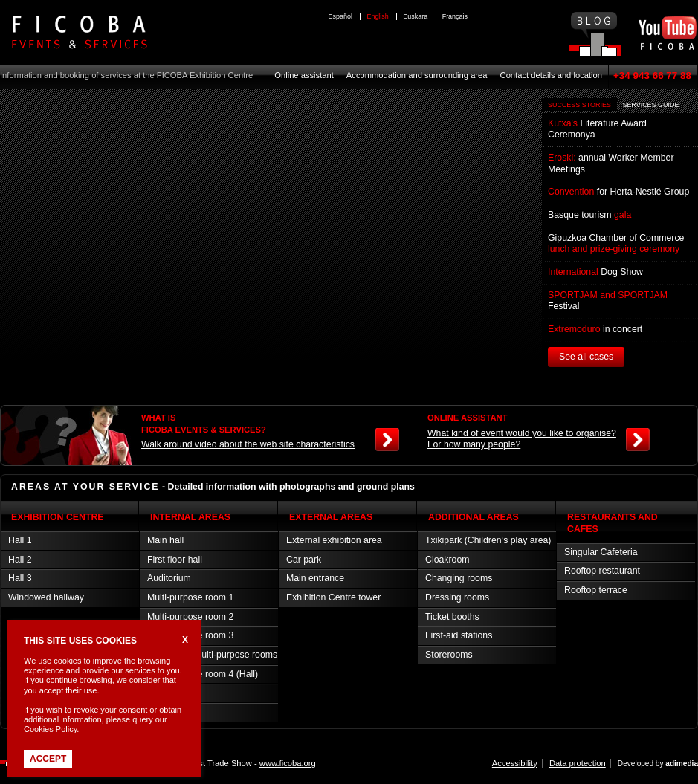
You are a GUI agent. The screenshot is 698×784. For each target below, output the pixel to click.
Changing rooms (459, 578)
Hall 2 (20, 560)
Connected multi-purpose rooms (212, 655)
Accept (48, 759)
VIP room (166, 693)
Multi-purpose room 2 (190, 617)
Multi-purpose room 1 (190, 597)
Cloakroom (447, 560)
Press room (171, 712)
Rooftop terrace (596, 590)
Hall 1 (20, 540)
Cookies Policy (50, 729)
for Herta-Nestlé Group (618, 192)
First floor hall (175, 560)
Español (340, 16)
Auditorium (169, 578)
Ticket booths (452, 617)
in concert (595, 329)
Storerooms (449, 655)
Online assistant (304, 75)
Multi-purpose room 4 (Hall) (203, 674)
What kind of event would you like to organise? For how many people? (522, 439)
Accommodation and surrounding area (417, 75)
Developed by (658, 764)
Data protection (578, 763)
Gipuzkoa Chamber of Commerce (616, 244)
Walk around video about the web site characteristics (248, 444)
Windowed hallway (46, 597)
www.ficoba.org (288, 763)
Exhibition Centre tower (333, 597)
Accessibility (515, 763)
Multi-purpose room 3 (190, 635)
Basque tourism (589, 215)
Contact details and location (551, 75)
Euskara (415, 16)
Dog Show (595, 272)
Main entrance (315, 578)
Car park (304, 560)
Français (455, 16)
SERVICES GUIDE (650, 105)
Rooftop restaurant (602, 571)
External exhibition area (334, 540)
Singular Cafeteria (601, 552)
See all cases (586, 357)
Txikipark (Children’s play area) (488, 540)
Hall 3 (20, 578)
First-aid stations (459, 635)
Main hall (165, 540)
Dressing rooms (457, 597)
